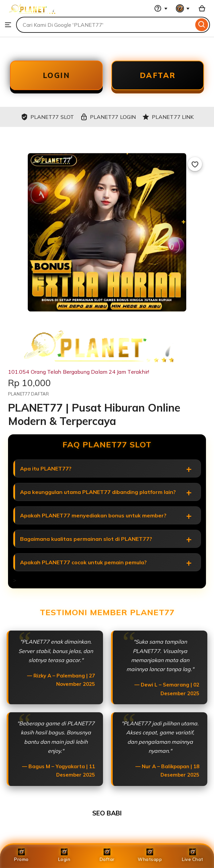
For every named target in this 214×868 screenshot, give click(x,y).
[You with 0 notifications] (183, 8)
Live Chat (193, 855)
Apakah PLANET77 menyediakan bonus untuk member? (93, 515)
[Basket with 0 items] (202, 8)
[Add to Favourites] (195, 164)
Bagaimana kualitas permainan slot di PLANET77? (86, 539)
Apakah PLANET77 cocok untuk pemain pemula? (83, 562)
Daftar (107, 855)
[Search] (202, 25)
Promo (21, 855)
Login (64, 855)
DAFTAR (158, 75)
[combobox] (105, 25)
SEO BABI (107, 813)
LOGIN (57, 75)
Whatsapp (150, 855)
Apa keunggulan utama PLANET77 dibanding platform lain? (98, 492)
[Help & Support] (161, 8)
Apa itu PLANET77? (46, 468)
